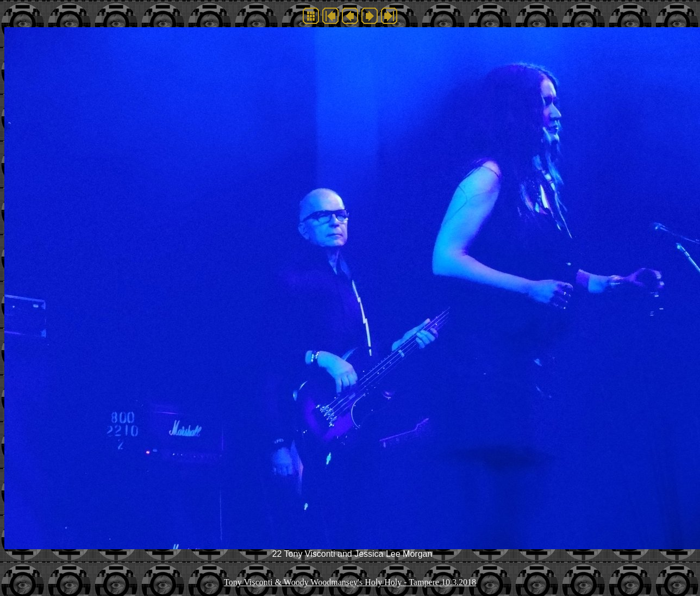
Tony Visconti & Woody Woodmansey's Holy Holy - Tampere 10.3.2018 (350, 582)
